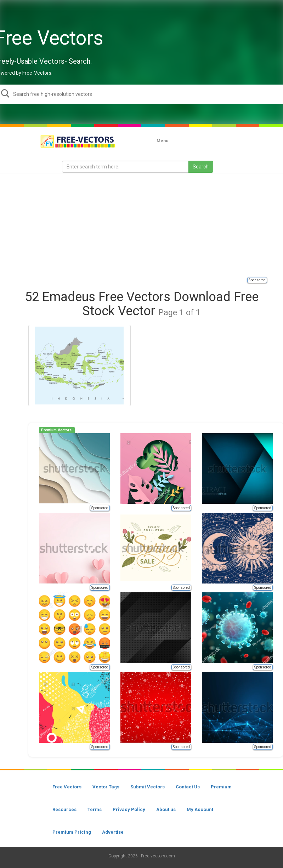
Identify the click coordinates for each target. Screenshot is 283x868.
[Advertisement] (145, 225)
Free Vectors (67, 787)
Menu (162, 141)
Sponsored (257, 280)
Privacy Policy (129, 809)
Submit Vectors (148, 787)
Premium (221, 787)
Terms (95, 809)
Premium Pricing (72, 832)
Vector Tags (106, 787)
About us (166, 809)
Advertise (113, 832)
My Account (200, 809)
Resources (64, 809)
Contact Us (188, 787)
